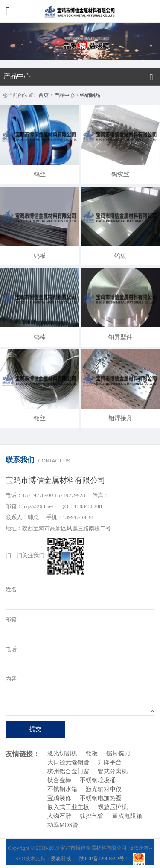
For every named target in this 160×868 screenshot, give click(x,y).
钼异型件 (120, 337)
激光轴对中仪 (104, 789)
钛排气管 (92, 816)
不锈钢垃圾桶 (98, 780)
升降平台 (110, 762)
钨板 (40, 256)
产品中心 (64, 95)
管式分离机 (113, 771)
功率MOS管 (63, 825)
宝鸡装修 (59, 798)
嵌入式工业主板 (68, 807)
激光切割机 (62, 753)
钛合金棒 (59, 780)
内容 (11, 679)
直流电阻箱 (127, 816)
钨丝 (40, 174)
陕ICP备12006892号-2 (104, 859)
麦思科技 (61, 859)
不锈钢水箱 (62, 789)
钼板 (92, 753)
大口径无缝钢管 (68, 762)
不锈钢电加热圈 (101, 798)
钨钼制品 (90, 95)
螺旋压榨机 (113, 807)
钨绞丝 (120, 174)
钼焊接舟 (120, 418)
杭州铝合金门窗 (68, 771)
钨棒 (40, 337)
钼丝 (40, 418)
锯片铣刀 (118, 753)
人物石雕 (59, 816)
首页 (44, 95)
